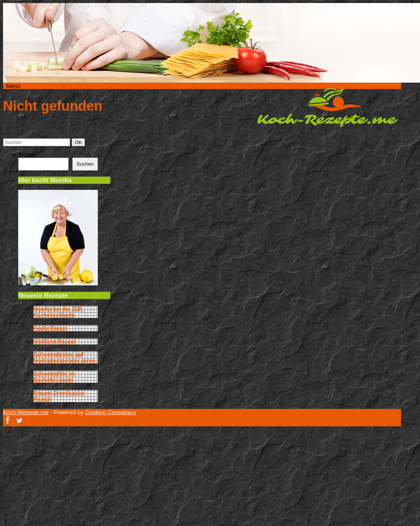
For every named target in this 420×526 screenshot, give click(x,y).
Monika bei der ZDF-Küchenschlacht (59, 312)
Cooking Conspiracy (111, 412)
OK (80, 142)
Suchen (27, 155)
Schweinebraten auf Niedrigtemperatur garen (64, 357)
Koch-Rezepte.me (328, 107)
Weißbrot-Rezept (54, 341)
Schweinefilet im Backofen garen (54, 377)
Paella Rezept (50, 328)
